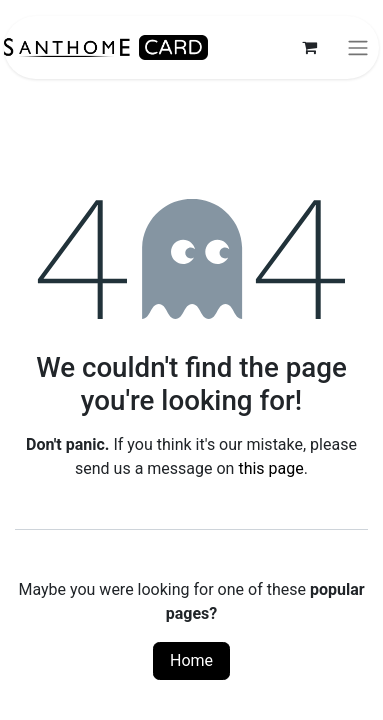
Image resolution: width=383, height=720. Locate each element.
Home (191, 660)
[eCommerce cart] (309, 47)
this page (270, 468)
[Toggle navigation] (358, 47)
